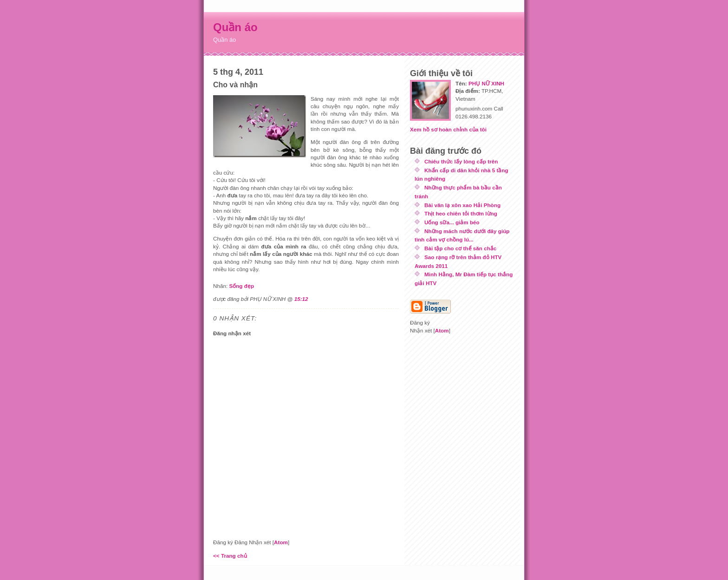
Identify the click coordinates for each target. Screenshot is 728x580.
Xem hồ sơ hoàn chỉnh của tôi (448, 129)
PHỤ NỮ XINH (486, 83)
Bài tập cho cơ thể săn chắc (460, 248)
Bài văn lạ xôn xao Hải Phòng (462, 205)
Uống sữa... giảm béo (452, 222)
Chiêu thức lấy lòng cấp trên (461, 161)
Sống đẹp (241, 286)
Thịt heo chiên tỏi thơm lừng (461, 213)
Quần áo (235, 27)
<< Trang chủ (230, 556)
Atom (281, 542)
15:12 (301, 299)
